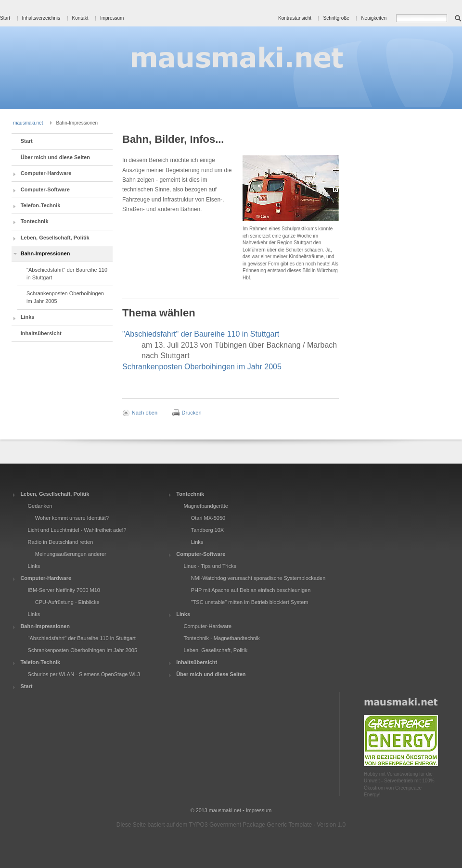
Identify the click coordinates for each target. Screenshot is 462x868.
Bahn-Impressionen (45, 253)
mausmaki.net (28, 123)
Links (28, 317)
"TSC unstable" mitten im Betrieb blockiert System (250, 602)
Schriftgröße (336, 18)
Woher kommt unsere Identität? (72, 518)
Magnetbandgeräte (205, 506)
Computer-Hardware (46, 173)
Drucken (192, 412)
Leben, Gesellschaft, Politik (55, 238)
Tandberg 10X (208, 530)
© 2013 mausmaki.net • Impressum (231, 810)
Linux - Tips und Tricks (210, 566)
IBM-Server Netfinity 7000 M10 (64, 590)
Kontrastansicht (295, 18)
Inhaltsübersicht (41, 333)
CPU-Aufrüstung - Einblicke (67, 602)
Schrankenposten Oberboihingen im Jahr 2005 (65, 297)
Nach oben (145, 412)
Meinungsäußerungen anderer (71, 554)
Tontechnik (35, 221)
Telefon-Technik (41, 205)
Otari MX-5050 (208, 518)
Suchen (458, 17)
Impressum (112, 18)
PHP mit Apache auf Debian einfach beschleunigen (251, 590)
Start (5, 18)
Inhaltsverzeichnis (41, 18)
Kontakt (80, 18)
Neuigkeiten (374, 18)
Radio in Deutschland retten (61, 542)
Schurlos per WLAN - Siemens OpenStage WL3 (84, 674)
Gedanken (40, 506)
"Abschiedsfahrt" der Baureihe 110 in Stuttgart (67, 274)
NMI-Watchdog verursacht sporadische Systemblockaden (258, 578)
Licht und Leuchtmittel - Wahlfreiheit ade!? (77, 530)
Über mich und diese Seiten (55, 157)
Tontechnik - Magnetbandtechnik (221, 638)
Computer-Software (45, 189)
